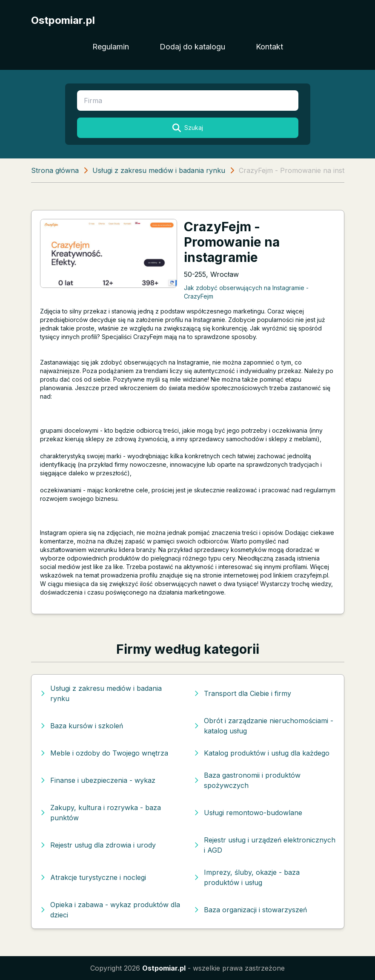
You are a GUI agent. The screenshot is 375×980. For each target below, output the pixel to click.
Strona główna (55, 170)
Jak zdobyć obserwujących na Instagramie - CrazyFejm (246, 292)
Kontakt (269, 47)
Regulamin (111, 47)
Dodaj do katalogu (192, 47)
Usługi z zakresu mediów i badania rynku (159, 170)
